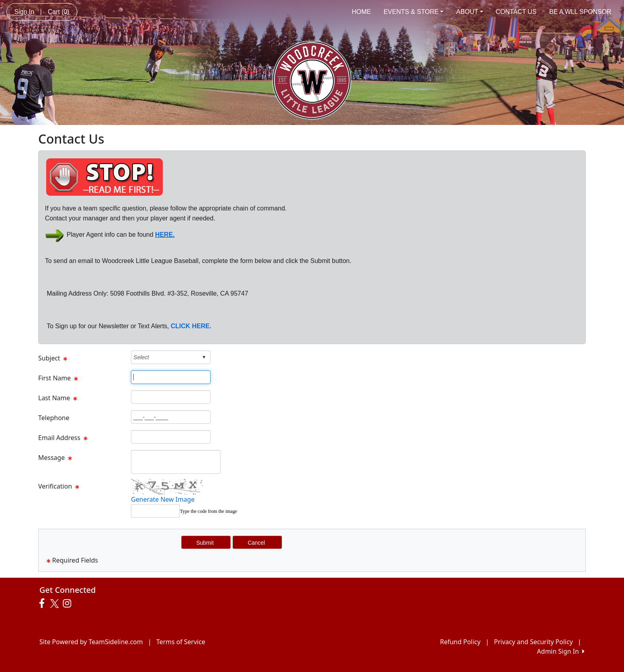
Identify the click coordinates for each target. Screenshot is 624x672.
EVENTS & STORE (413, 12)
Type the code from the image (208, 511)
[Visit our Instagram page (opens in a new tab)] (69, 604)
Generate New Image (163, 499)
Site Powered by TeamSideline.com (91, 642)
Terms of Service (181, 642)
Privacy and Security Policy (533, 642)
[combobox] (165, 357)
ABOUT (469, 12)
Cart (58, 12)
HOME (361, 12)
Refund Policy (460, 642)
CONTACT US (516, 12)
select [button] (204, 357)
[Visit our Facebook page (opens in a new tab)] (44, 604)
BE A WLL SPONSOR (580, 12)
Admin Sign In (561, 651)
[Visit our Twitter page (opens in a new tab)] (56, 604)
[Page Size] (171, 377)
